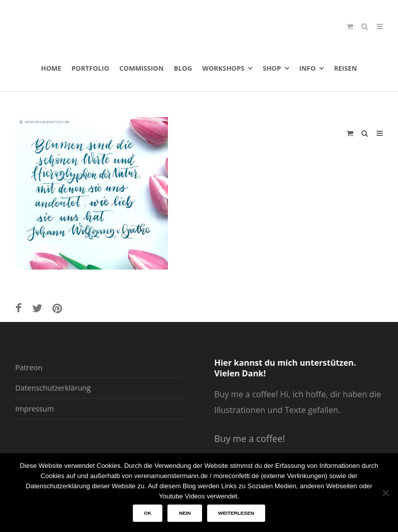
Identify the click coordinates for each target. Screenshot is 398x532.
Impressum (35, 409)
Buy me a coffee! (250, 438)
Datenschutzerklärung (53, 388)
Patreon (29, 367)
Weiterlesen (236, 513)
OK (148, 513)
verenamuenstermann (112, 22)
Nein (184, 513)
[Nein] (385, 493)
